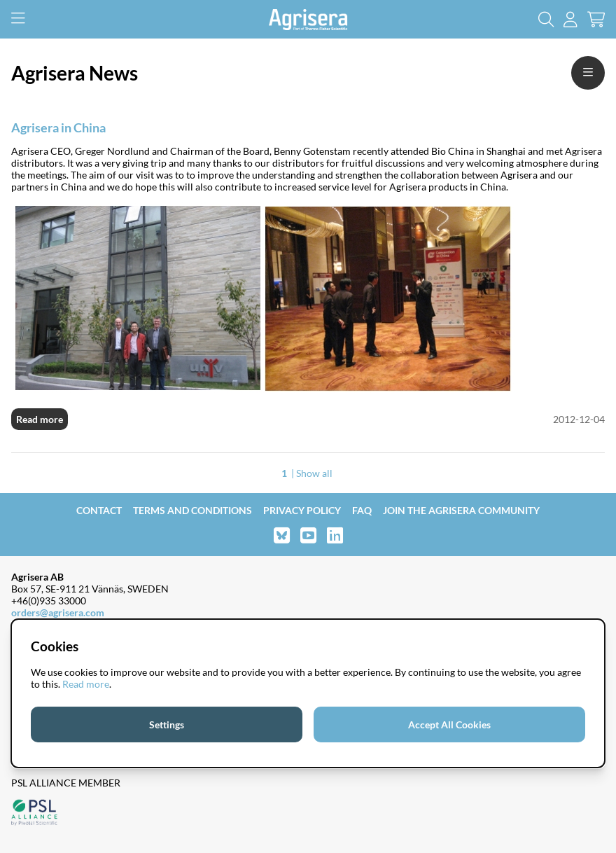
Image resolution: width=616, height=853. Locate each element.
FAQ (362, 510)
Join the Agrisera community (461, 510)
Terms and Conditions (192, 510)
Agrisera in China (58, 127)
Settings (167, 724)
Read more (40, 419)
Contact (99, 510)
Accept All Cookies (449, 724)
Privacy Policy (302, 510)
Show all (314, 473)
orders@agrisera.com (58, 612)
